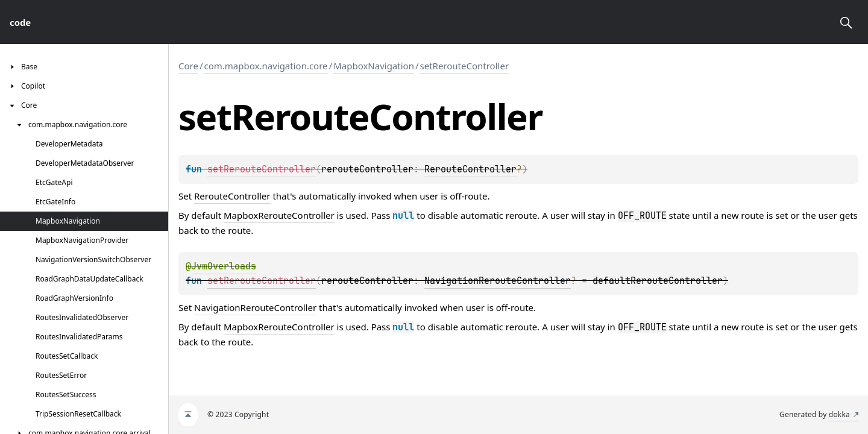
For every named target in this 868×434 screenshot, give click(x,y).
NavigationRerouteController (498, 281)
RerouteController (470, 169)
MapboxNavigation (374, 66)
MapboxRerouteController (279, 215)
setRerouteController (465, 66)
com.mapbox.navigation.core (266, 66)
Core (188, 66)
